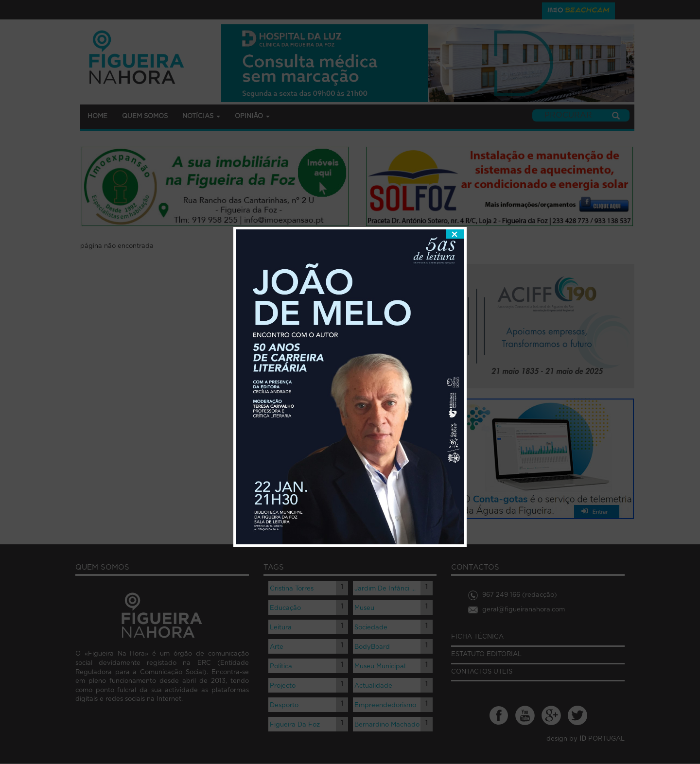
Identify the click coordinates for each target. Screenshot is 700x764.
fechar (455, 222)
